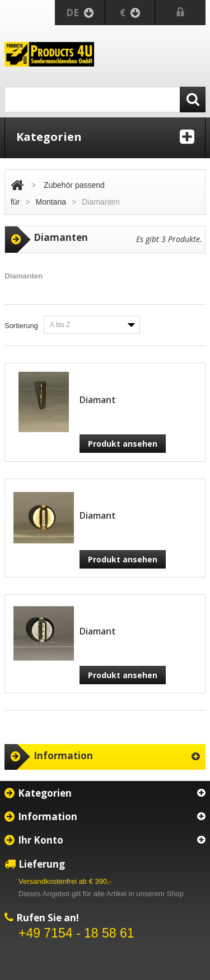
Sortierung (21, 326)
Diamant (98, 400)
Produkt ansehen (123, 444)
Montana (51, 202)
